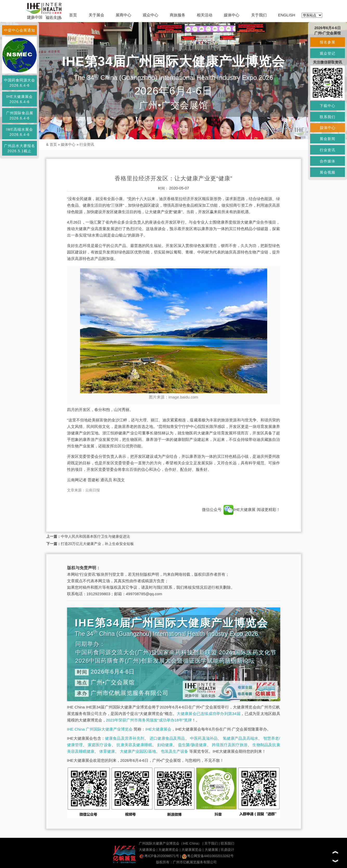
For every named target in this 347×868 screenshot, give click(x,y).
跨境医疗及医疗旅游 (230, 745)
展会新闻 (328, 139)
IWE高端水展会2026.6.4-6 (19, 132)
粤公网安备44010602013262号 (208, 856)
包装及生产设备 (175, 751)
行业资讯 (87, 144)
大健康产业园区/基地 (138, 751)
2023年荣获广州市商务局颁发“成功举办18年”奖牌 (149, 720)
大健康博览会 (168, 850)
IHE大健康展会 (158, 729)
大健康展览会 (192, 850)
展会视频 (328, 172)
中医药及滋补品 (204, 738)
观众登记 (328, 53)
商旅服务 (178, 15)
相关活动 (205, 15)
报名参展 (328, 42)
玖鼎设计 (227, 850)
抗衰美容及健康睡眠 (134, 745)
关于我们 (259, 15)
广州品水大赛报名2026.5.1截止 (19, 148)
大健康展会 (147, 850)
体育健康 (107, 751)
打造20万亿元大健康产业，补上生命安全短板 (97, 544)
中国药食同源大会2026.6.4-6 (19, 83)
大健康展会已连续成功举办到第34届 (209, 714)
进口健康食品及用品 (167, 738)
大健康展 (211, 850)
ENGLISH (287, 15)
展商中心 (123, 15)
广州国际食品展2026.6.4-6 (20, 116)
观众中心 (150, 15)
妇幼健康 (165, 745)
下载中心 (328, 106)
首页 (73, 15)
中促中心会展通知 (19, 30)
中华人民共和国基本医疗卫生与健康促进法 (95, 536)
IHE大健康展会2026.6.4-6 (19, 99)
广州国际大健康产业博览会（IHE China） (170, 843)
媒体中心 (232, 15)
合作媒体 (328, 161)
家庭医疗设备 (100, 745)
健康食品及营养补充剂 (125, 738)
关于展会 (96, 15)
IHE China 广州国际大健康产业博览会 (100, 729)
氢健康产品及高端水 (240, 738)
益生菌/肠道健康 (192, 745)
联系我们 (227, 843)
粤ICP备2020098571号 (159, 856)
